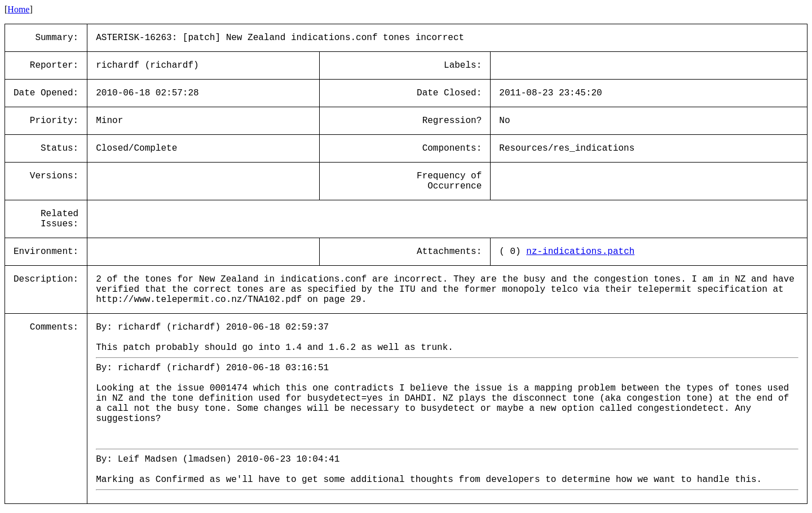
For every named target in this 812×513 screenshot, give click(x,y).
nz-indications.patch (580, 252)
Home (18, 9)
